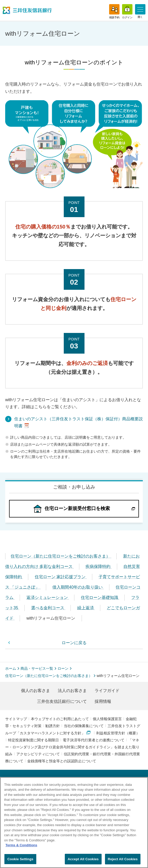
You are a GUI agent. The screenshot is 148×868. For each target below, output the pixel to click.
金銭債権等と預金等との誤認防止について (62, 761)
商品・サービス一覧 (37, 668)
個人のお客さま (36, 691)
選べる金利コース (48, 608)
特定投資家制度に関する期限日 (33, 740)
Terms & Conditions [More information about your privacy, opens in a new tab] (21, 847)
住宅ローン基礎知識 (100, 597)
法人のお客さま (72, 691)
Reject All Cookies (123, 861)
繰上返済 (86, 608)
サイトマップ (16, 719)
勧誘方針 (53, 726)
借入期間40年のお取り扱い (78, 587)
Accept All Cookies (83, 861)
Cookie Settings (20, 861)
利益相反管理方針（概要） (118, 733)
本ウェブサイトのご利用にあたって (60, 719)
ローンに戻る (74, 643)
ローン (63, 668)
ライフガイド (107, 691)
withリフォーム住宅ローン (51, 618)
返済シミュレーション (48, 597)
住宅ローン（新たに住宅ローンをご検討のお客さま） (61, 556)
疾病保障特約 (98, 566)
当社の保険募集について (84, 726)
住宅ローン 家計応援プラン (61, 577)
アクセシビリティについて (38, 754)
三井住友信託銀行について (62, 701)
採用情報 (103, 701)
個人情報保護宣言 (107, 719)
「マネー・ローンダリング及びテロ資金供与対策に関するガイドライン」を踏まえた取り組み (72, 747)
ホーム (11, 668)
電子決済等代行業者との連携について (94, 740)
